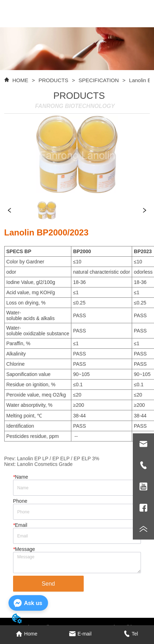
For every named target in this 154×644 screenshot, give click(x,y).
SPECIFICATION (99, 80)
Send (48, 584)
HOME (20, 80)
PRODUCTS (54, 80)
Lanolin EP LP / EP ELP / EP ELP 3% (58, 458)
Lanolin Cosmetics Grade (45, 464)
